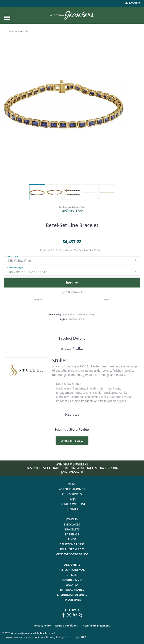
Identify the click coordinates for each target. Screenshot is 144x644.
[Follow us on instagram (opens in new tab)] (69, 615)
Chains (87, 393)
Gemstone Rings (72, 544)
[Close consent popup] (77, 638)
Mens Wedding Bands (72, 554)
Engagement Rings (69, 393)
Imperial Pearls (72, 590)
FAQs (72, 499)
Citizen (72, 575)
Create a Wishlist (72, 504)
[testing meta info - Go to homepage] (72, 15)
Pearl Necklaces (72, 549)
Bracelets (93, 388)
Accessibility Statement (96, 626)
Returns (107, 300)
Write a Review (72, 441)
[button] (132, 3)
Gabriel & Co (72, 580)
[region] (72, 112)
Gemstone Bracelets (19, 32)
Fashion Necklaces (105, 393)
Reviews (72, 414)
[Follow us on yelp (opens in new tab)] (80, 615)
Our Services (72, 494)
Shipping (38, 300)
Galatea (72, 585)
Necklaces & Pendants (71, 388)
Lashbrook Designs (72, 595)
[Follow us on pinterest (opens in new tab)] (75, 615)
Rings (117, 388)
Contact (72, 509)
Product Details (72, 338)
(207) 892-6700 (72, 211)
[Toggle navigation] (7, 18)
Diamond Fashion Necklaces (89, 397)
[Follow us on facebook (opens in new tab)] (63, 615)
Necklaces (72, 524)
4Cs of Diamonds (72, 489)
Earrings (106, 388)
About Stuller (72, 349)
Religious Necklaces (113, 401)
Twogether (72, 600)
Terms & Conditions (66, 626)
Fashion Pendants (82, 401)
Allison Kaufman (72, 570)
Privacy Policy (43, 626)
